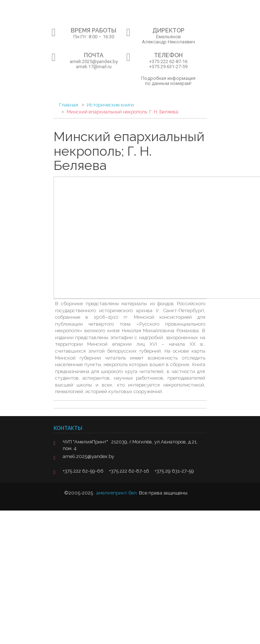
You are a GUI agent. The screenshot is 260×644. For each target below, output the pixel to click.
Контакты (68, 428)
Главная (69, 105)
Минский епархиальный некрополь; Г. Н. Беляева (123, 112)
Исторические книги (110, 105)
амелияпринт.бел (117, 493)
